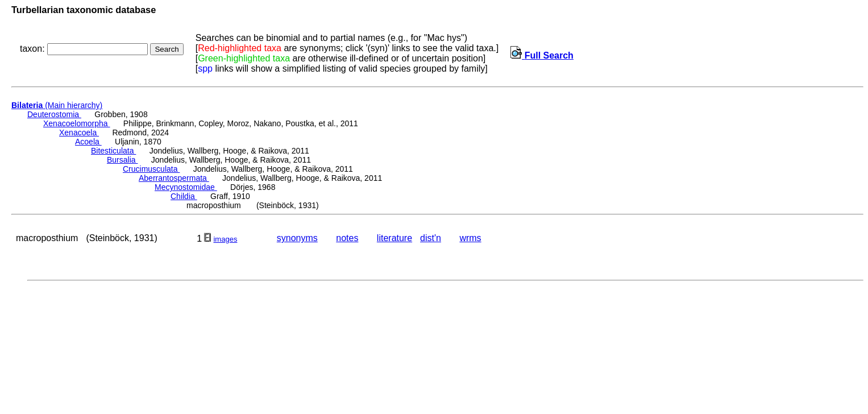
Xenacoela (79, 133)
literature (394, 238)
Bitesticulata (113, 151)
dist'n (431, 238)
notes (347, 238)
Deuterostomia (54, 114)
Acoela (88, 142)
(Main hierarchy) (57, 105)
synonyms (297, 238)
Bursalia (122, 160)
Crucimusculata (151, 169)
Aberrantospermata (174, 178)
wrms (470, 238)
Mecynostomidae (186, 187)
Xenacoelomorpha (77, 123)
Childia (184, 196)
